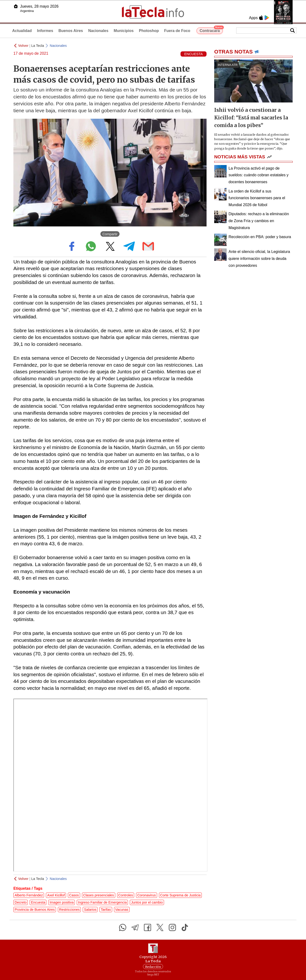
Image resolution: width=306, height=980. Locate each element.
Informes (45, 31)
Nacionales (98, 31)
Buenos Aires (71, 31)
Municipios (124, 31)
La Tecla (38, 46)
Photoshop (149, 31)
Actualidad (22, 31)
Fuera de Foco (177, 31)
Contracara (211, 30)
